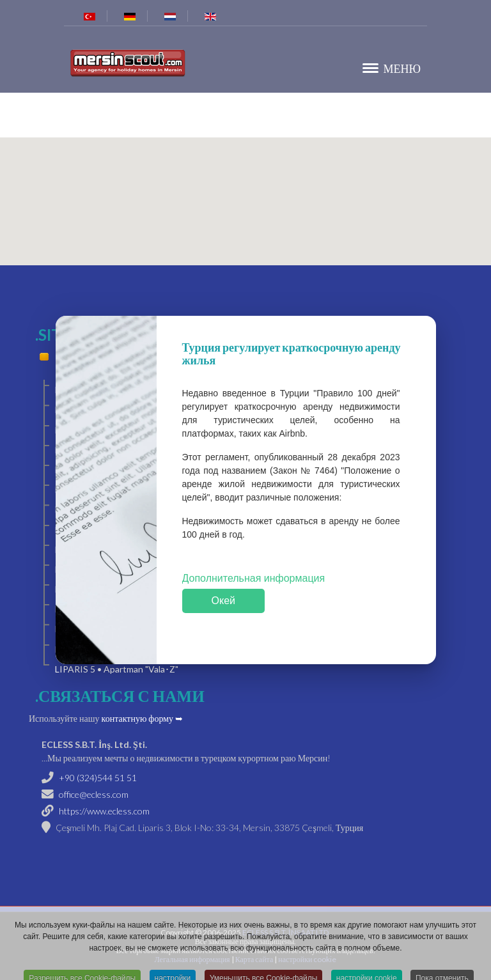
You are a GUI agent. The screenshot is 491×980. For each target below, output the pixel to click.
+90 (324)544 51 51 (98, 778)
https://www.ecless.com (104, 811)
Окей (223, 601)
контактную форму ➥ (143, 718)
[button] (245, 194)
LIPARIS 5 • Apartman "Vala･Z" (117, 669)
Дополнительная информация (254, 579)
